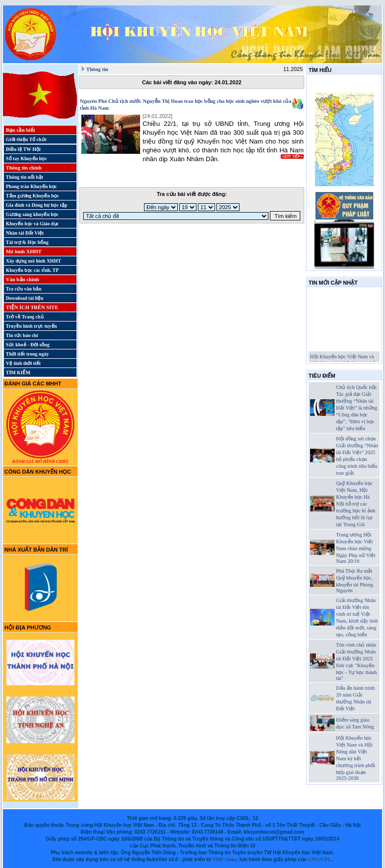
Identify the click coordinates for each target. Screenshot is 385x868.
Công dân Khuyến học (38, 472)
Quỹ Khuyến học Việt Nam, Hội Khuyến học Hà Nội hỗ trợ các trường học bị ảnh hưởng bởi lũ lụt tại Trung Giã (356, 504)
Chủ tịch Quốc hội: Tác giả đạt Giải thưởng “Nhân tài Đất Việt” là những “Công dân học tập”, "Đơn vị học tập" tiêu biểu (357, 408)
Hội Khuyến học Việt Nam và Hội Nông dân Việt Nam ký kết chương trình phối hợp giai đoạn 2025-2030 (356, 758)
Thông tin (97, 69)
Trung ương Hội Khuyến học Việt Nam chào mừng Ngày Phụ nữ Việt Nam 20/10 (356, 548)
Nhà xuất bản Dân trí (36, 550)
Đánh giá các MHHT (33, 384)
